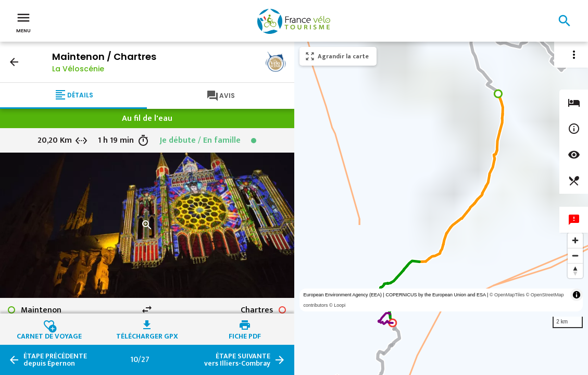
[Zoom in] (575, 240)
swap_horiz (147, 309)
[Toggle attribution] (577, 295)
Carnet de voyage (49, 335)
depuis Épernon (55, 360)
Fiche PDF (245, 335)
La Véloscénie (78, 69)
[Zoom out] (575, 255)
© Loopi (337, 305)
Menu (23, 22)
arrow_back (14, 62)
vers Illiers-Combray (237, 360)
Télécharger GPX (147, 335)
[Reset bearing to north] (575, 271)
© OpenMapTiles (507, 295)
